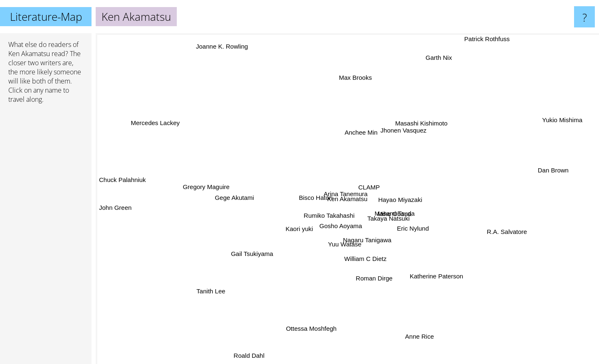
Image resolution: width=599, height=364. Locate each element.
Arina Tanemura (344, 192)
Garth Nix (442, 58)
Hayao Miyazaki (406, 196)
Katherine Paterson (433, 272)
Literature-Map (46, 17)
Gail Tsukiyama (254, 253)
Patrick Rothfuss (488, 39)
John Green (115, 210)
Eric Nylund (410, 227)
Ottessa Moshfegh (313, 323)
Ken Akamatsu (29, 54)
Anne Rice (423, 340)
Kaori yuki (295, 229)
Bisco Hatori (311, 195)
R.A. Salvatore (502, 232)
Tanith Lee (213, 290)
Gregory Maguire (211, 186)
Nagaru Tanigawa (368, 242)
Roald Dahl (251, 357)
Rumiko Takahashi (323, 219)
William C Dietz (365, 257)
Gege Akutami (238, 198)
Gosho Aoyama (340, 229)
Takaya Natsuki (395, 220)
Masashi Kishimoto (420, 126)
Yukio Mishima (562, 121)
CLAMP (365, 184)
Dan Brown (553, 171)
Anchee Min (361, 133)
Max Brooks (355, 82)
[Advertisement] (46, 237)
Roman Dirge (372, 277)
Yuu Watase (344, 242)
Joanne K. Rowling (222, 44)
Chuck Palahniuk (123, 183)
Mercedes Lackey (157, 124)
